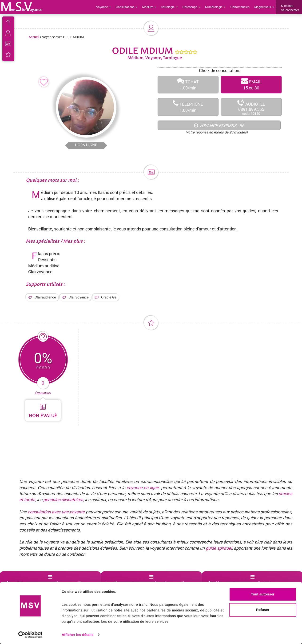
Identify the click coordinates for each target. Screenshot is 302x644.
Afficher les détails (77, 635)
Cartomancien (240, 7)
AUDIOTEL (251, 107)
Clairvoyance (79, 297)
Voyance (105, 7)
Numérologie (216, 7)
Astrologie (170, 7)
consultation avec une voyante (56, 512)
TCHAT (188, 85)
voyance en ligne (143, 488)
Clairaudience (45, 297)
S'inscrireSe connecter (290, 8)
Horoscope (192, 7)
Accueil (34, 37)
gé (94, 199)
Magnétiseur (264, 7)
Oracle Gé (109, 297)
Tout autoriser (263, 594)
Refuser (263, 610)
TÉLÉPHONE (188, 107)
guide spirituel (219, 548)
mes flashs (99, 192)
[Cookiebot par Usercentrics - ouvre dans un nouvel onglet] (30, 635)
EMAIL (251, 85)
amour (205, 229)
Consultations (127, 7)
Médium (150, 7)
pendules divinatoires (63, 500)
